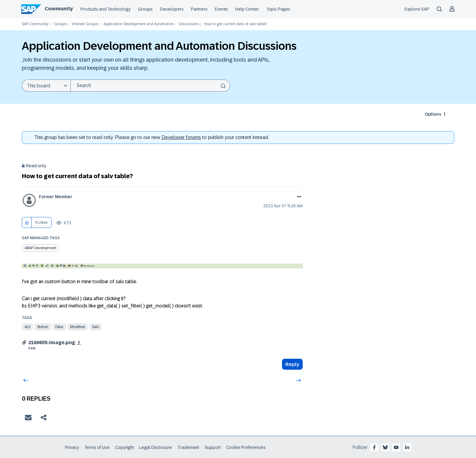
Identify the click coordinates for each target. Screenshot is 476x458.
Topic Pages (278, 9)
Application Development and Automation (139, 24)
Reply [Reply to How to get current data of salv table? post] (292, 364)
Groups (145, 9)
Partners (199, 9)
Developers (172, 9)
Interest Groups (85, 24)
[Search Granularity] (46, 86)
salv (95, 327)
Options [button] (433, 114)
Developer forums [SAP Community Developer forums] (181, 137)
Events (221, 9)
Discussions (189, 24)
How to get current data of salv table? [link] (236, 24)
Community (59, 9)
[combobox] (150, 86)
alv (27, 327)
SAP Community (35, 24)
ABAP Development (41, 248)
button (43, 327)
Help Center (247, 9)
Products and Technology (105, 9)
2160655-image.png (52, 343)
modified (78, 327)
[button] (27, 223)
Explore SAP (417, 9)
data (59, 327)
